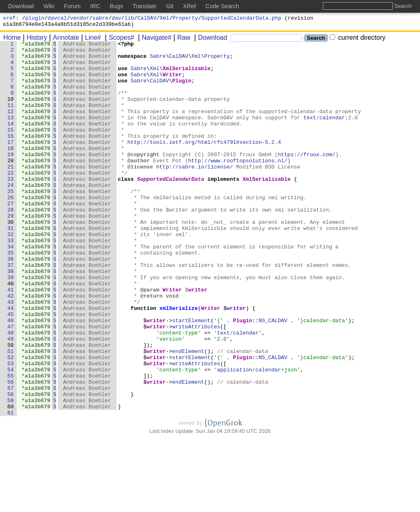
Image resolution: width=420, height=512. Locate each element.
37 (11, 310)
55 (11, 443)
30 (11, 259)
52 (11, 421)
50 (11, 406)
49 (11, 399)
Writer (172, 82)
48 (11, 391)
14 (11, 141)
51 (11, 414)
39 (11, 325)
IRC (95, 6)
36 (11, 303)
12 (11, 126)
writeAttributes (197, 384)
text (310, 133)
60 (11, 480)
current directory (358, 40)
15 (11, 148)
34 (11, 288)
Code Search (222, 6)
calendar (332, 133)
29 (11, 251)
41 (11, 340)
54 (11, 436)
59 (11, 473)
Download (210, 40)
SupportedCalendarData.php (241, 19)
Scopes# (119, 40)
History (34, 40)
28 (11, 244)
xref (9, 19)
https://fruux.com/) (308, 177)
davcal (57, 19)
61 (11, 487)
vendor (80, 19)
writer (198, 340)
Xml (164, 19)
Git (170, 6)
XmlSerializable (187, 74)
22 (11, 200)
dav (116, 19)
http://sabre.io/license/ (195, 192)
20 (11, 185)
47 (11, 384)
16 (11, 155)
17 (11, 163)
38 (11, 318)
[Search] (266, 40)
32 (11, 273)
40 (11, 332)
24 (11, 214)
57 (11, 458)
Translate (144, 6)
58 (11, 465)
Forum (72, 6)
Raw (181, 40)
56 (11, 451)
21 (11, 192)
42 (11, 347)
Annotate (63, 40)
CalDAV (147, 19)
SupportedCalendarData (171, 207)
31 (11, 266)
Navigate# (154, 40)
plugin (35, 19)
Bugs (116, 6)
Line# (90, 40)
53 (11, 428)
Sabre (158, 59)
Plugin (182, 89)
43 (11, 355)
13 (11, 133)
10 (11, 111)
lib (129, 19)
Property (185, 19)
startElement (192, 377)
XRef (189, 6)
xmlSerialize (179, 362)
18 (11, 170)
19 (11, 177)
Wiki (49, 6)
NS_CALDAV (273, 377)
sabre (100, 19)
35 (11, 296)
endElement (189, 414)
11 (11, 118)
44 (11, 362)
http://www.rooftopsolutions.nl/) (240, 185)
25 (11, 222)
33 (11, 281)
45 (11, 369)
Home (12, 40)
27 (11, 237)
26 (11, 229)
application (235, 436)
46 (11, 377)
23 (11, 207)
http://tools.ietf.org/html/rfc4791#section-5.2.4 (204, 163)
